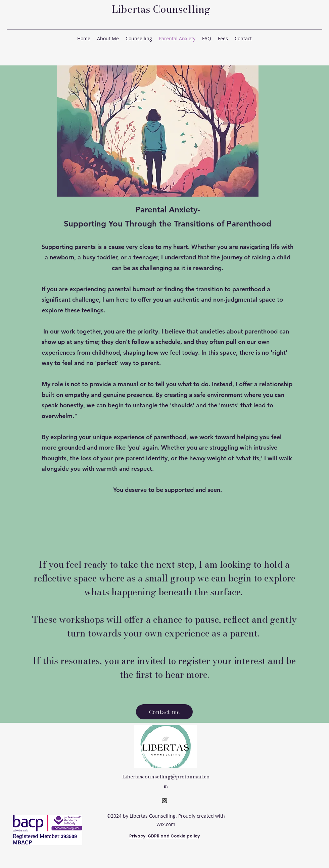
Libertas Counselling (161, 9)
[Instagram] (164, 801)
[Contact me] (164, 712)
